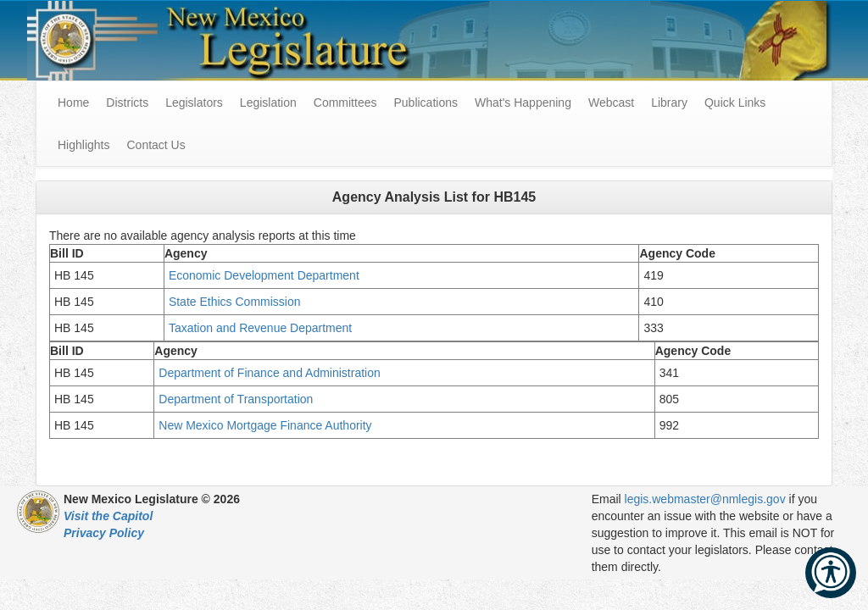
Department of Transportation (236, 399)
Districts (127, 103)
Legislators (194, 103)
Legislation (268, 103)
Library (669, 103)
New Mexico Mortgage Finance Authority (265, 425)
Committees (345, 103)
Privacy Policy (104, 533)
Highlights (83, 145)
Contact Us (156, 145)
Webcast (611, 103)
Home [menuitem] (73, 103)
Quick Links (735, 103)
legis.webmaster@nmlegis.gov (705, 499)
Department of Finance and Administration (271, 373)
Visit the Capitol (108, 516)
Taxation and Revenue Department (264, 328)
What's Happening (523, 103)
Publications (426, 103)
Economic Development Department (266, 275)
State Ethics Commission (235, 302)
